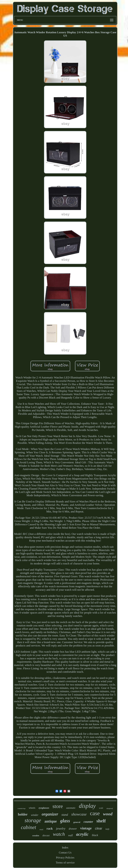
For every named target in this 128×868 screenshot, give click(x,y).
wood (108, 814)
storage (33, 820)
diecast (46, 835)
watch (59, 834)
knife (107, 829)
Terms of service (65, 863)
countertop (21, 808)
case (95, 813)
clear (99, 828)
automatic (71, 808)
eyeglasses (44, 808)
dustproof (110, 808)
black (95, 835)
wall (70, 835)
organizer (50, 814)
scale (101, 808)
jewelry (61, 828)
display (87, 806)
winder (35, 815)
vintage (86, 828)
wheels (32, 808)
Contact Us (65, 853)
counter (88, 822)
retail (41, 829)
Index (65, 848)
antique (51, 821)
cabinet (28, 827)
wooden (36, 836)
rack (50, 828)
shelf (101, 821)
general (77, 822)
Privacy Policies (65, 858)
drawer (73, 829)
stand (65, 815)
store (58, 806)
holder (23, 814)
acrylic (82, 834)
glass (65, 821)
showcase (79, 814)
